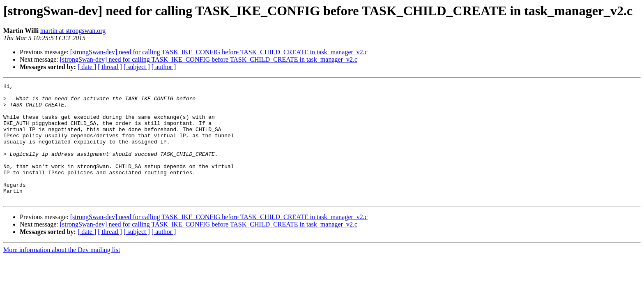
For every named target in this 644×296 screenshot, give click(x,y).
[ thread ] (110, 67)
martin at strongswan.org (73, 31)
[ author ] (164, 67)
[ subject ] (137, 67)
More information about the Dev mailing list (62, 273)
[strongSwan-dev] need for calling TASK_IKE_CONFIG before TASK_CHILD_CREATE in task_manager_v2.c (219, 52)
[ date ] (87, 67)
